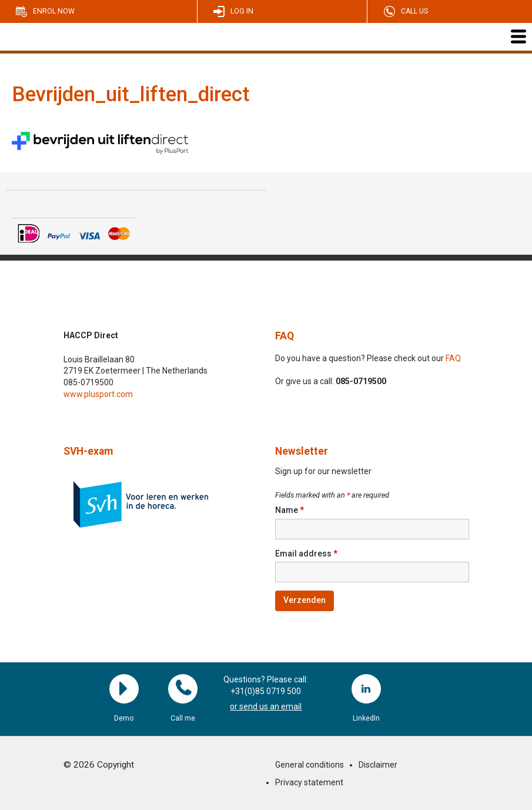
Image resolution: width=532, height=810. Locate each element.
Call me (183, 689)
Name (290, 510)
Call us (414, 11)
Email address (306, 554)
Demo (124, 689)
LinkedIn (366, 689)
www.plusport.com (98, 394)
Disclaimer (378, 765)
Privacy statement (309, 782)
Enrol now (54, 11)
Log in (242, 11)
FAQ (285, 336)
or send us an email (266, 706)
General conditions (310, 765)
